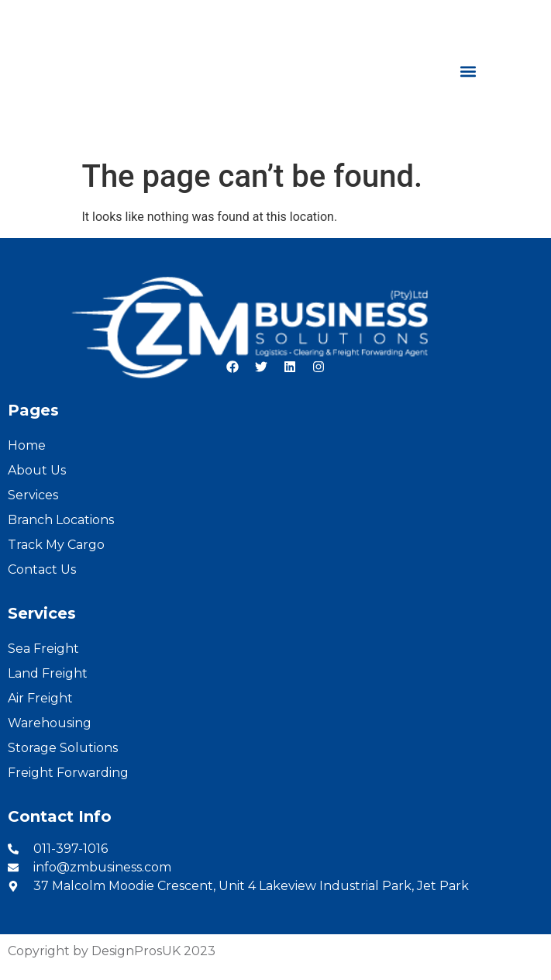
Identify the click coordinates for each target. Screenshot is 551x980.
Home (27, 445)
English (465, 17)
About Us (37, 470)
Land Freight (48, 673)
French (521, 17)
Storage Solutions (63, 748)
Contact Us (42, 569)
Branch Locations (61, 520)
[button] (468, 71)
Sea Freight (43, 649)
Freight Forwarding (68, 773)
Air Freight (40, 698)
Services (33, 495)
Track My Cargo (56, 545)
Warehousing (50, 723)
